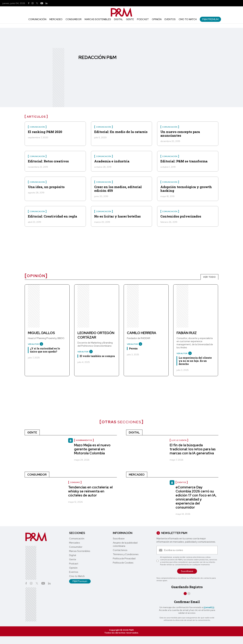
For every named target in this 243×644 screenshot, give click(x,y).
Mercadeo (56, 19)
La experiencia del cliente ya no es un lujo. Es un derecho (195, 361)
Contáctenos (120, 550)
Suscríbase (119, 539)
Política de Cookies (123, 563)
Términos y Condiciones (126, 554)
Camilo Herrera (142, 333)
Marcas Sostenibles (98, 19)
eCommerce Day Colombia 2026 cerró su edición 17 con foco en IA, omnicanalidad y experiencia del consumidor (196, 497)
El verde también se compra (97, 356)
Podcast (143, 19)
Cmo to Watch (188, 19)
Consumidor (74, 19)
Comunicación (37, 19)
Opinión (157, 19)
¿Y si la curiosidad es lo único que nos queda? (45, 350)
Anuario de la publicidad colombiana (125, 544)
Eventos (170, 19)
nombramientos (84, 440)
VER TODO (209, 277)
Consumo (75, 482)
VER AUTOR (34, 344)
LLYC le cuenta (179, 440)
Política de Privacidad (124, 559)
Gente (130, 19)
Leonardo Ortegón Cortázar (96, 335)
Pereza (133, 348)
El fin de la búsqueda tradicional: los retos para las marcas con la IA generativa (193, 449)
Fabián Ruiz (187, 333)
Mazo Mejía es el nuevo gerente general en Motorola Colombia (92, 449)
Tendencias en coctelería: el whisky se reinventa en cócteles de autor (90, 491)
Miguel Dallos (41, 333)
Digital (118, 19)
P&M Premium (210, 19)
